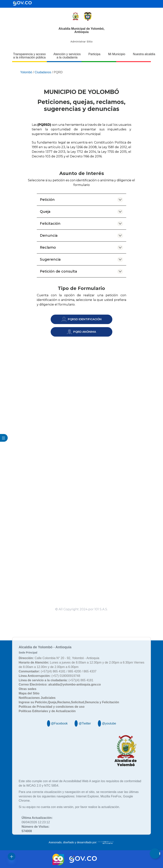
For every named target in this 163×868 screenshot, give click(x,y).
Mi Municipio (117, 54)
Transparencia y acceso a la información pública (29, 56)
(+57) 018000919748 (49, 676)
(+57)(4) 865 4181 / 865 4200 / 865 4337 (58, 671)
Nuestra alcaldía (144, 54)
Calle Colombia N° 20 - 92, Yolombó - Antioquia (59, 658)
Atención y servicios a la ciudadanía (67, 56)
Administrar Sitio (82, 41)
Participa (94, 54)
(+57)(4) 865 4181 (56, 680)
